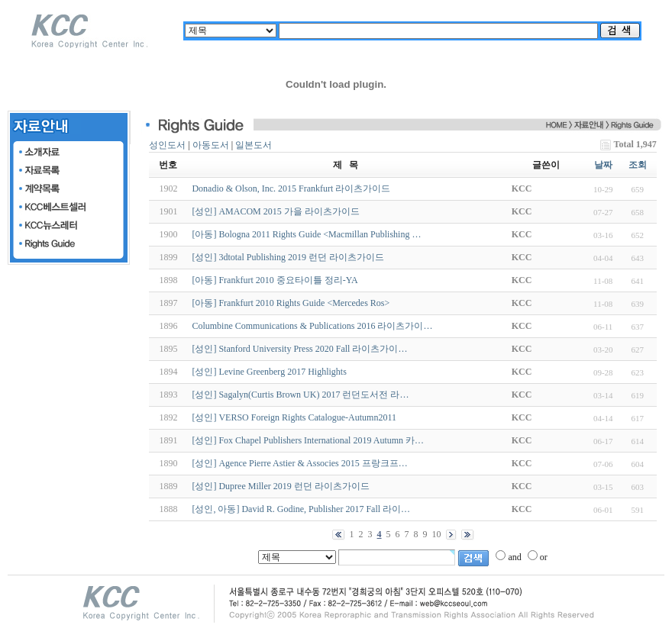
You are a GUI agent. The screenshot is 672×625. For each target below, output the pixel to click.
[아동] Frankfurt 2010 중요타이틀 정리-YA (275, 280)
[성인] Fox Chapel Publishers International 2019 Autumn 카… (308, 440)
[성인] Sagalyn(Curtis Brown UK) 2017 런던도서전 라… (300, 395)
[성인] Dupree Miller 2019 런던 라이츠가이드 (280, 486)
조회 (638, 165)
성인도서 (167, 145)
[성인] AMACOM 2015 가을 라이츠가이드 (275, 211)
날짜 (603, 165)
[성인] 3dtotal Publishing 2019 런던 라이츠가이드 (288, 257)
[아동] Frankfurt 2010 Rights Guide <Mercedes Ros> (291, 303)
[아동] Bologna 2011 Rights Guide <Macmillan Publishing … (306, 234)
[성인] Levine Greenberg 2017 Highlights (269, 372)
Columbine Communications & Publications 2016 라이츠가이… (312, 326)
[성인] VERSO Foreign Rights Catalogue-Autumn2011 (294, 417)
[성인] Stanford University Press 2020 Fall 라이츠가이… (299, 349)
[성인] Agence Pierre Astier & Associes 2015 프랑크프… (299, 463)
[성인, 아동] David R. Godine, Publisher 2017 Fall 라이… (301, 509)
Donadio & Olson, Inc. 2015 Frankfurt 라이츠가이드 (291, 188)
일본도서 (254, 145)
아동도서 (211, 145)
